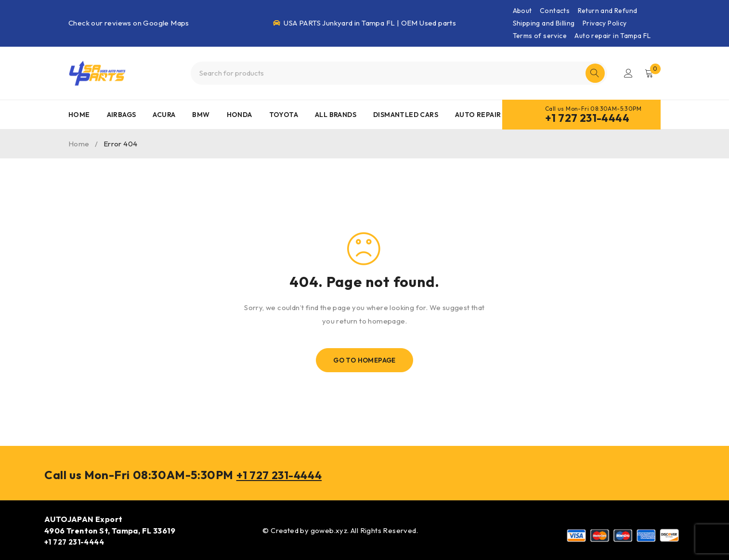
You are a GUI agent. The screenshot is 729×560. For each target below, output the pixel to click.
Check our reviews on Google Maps (129, 23)
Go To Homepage (365, 360)
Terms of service (540, 36)
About (522, 11)
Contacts (555, 11)
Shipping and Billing (544, 23)
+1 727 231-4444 (587, 118)
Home (79, 144)
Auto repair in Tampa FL (612, 36)
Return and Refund (608, 11)
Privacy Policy (605, 23)
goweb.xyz (329, 530)
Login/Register (628, 73)
